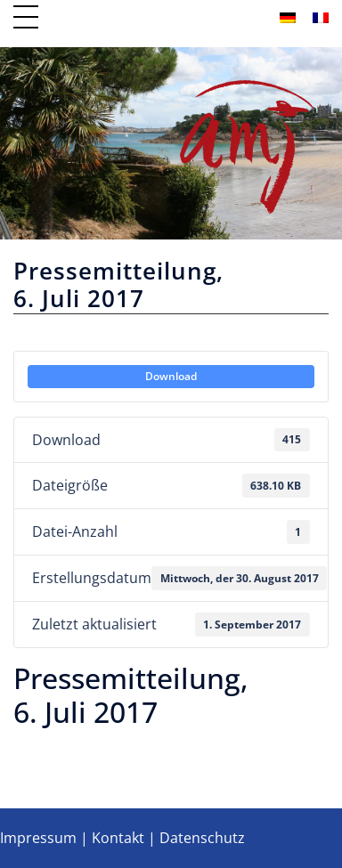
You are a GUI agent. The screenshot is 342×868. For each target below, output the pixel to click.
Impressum (38, 838)
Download (171, 376)
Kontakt (118, 838)
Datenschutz (202, 838)
